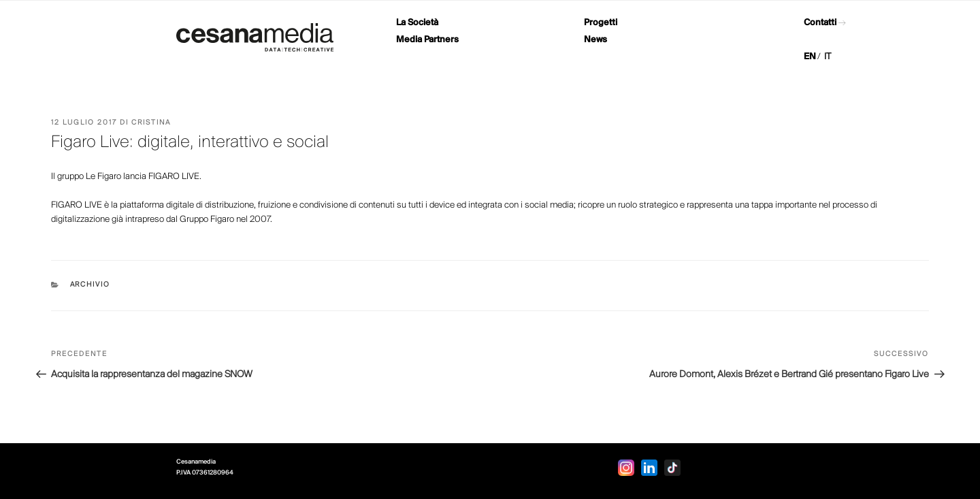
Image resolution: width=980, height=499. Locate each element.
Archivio (91, 285)
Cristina (151, 123)
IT (828, 57)
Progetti (601, 23)
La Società (417, 23)
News (595, 40)
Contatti (820, 23)
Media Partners (427, 40)
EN (810, 57)
